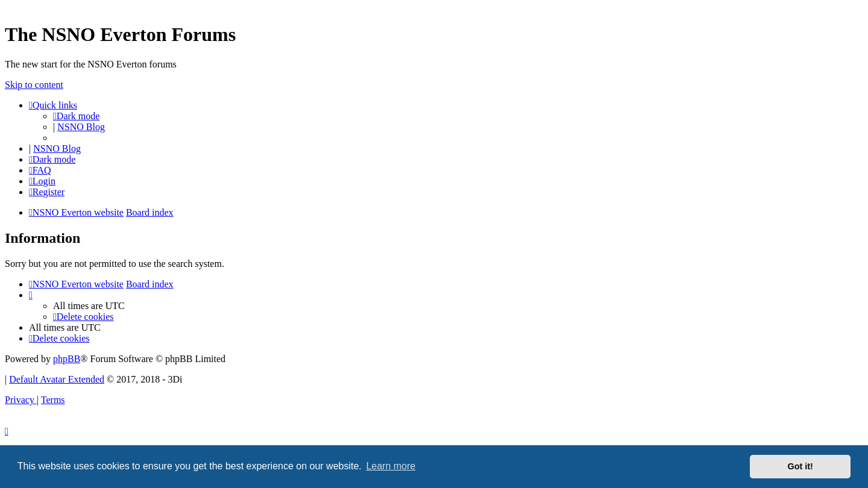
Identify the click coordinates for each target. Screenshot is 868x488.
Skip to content (34, 85)
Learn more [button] (391, 466)
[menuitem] (40, 170)
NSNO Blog (81, 127)
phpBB (67, 359)
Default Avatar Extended (57, 379)
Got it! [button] (800, 466)
